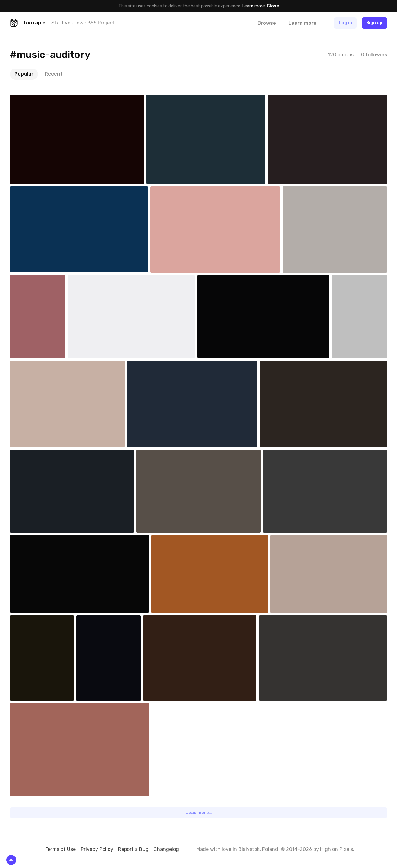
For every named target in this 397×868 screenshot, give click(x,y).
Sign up (374, 23)
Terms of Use (60, 849)
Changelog (166, 849)
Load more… (199, 813)
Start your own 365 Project (83, 23)
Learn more (254, 6)
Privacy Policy (97, 849)
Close (273, 6)
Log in (345, 23)
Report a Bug (133, 849)
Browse (267, 23)
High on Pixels (337, 849)
